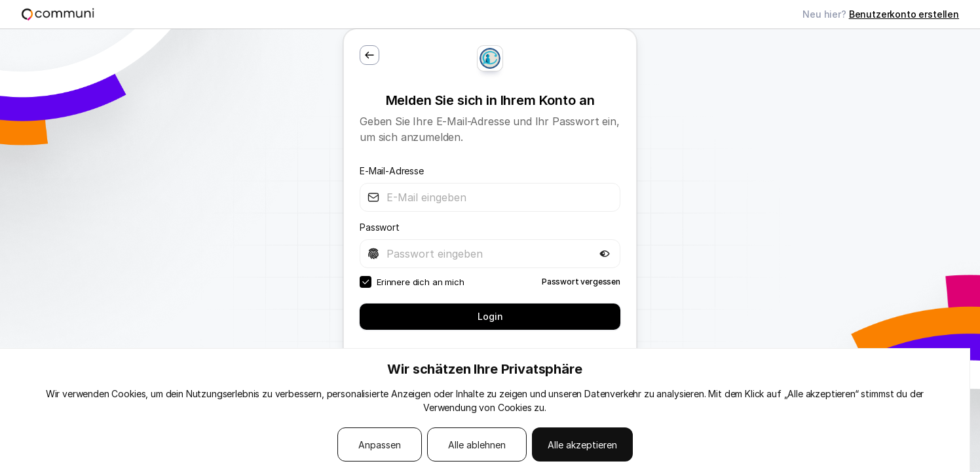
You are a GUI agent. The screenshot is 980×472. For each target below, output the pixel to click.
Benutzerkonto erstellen (904, 14)
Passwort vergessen (581, 282)
